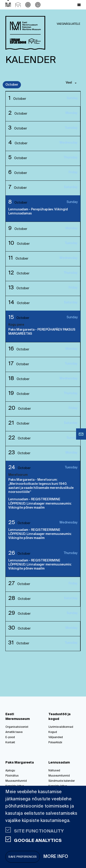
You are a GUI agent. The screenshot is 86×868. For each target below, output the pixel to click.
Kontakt (10, 743)
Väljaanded (56, 737)
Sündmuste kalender (62, 781)
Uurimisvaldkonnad (61, 727)
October (12, 85)
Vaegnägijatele (68, 24)
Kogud (53, 732)
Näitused (54, 771)
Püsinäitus (12, 776)
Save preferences (23, 857)
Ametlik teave (14, 732)
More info (56, 857)
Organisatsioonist (17, 727)
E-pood (10, 737)
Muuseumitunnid (16, 781)
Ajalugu (10, 771)
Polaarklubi (55, 743)
